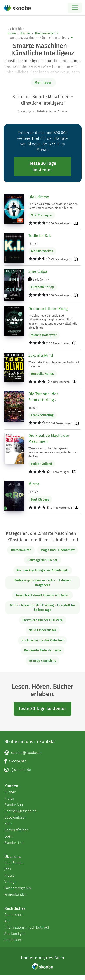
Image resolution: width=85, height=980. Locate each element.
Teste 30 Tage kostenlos (43, 167)
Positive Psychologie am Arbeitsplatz (42, 570)
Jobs (8, 869)
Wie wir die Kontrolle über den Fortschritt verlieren (54, 364)
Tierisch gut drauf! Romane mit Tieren (43, 595)
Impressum (13, 940)
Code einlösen (15, 817)
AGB (8, 921)
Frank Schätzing (42, 415)
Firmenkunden (16, 894)
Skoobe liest (14, 843)
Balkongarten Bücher (42, 560)
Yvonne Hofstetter (44, 335)
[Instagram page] (42, 770)
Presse (10, 875)
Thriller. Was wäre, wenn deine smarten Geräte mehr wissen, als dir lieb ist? (53, 206)
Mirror (34, 484)
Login (9, 836)
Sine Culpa (38, 271)
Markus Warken (42, 251)
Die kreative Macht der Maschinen (49, 439)
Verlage (10, 882)
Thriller (33, 244)
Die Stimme (39, 197)
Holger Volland (42, 464)
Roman (33, 408)
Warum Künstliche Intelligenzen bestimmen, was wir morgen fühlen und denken (53, 452)
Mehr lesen (43, 83)
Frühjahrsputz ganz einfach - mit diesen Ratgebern (42, 583)
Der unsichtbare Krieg (48, 309)
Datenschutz (14, 915)
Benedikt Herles (42, 374)
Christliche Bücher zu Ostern (42, 620)
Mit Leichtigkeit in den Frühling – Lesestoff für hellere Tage (43, 608)
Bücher (25, 33)
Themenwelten (45, 33)
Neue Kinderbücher (42, 630)
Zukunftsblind (41, 355)
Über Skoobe (14, 863)
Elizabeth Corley (42, 287)
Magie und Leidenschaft (58, 550)
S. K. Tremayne (42, 215)
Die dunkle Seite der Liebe (43, 650)
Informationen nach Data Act (27, 927)
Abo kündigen (15, 934)
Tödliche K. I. (40, 236)
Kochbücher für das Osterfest (43, 640)
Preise (9, 798)
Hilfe (8, 824)
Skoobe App (14, 805)
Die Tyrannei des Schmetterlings (43, 397)
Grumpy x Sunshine (43, 661)
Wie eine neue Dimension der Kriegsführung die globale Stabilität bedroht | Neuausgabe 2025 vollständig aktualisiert (53, 322)
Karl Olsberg (40, 500)
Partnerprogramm (18, 888)
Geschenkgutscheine (20, 811)
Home (12, 33)
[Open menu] (75, 8)
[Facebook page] (42, 761)
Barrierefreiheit (16, 830)
